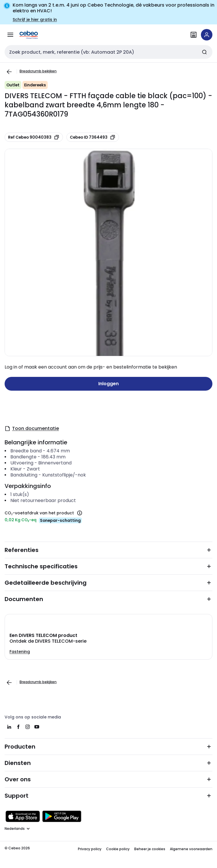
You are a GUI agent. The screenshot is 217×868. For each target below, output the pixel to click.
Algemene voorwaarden (191, 849)
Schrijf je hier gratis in (35, 20)
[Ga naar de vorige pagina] (9, 72)
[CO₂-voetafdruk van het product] (80, 513)
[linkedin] (9, 727)
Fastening (20, 652)
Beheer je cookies (150, 849)
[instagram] (28, 727)
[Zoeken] (204, 52)
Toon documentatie (32, 428)
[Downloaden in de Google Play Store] (62, 816)
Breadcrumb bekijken (38, 71)
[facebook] (18, 727)
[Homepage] (37, 35)
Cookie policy (118, 849)
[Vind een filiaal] (193, 35)
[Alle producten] (10, 35)
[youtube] (37, 727)
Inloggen (108, 384)
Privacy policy (90, 849)
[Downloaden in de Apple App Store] (23, 816)
